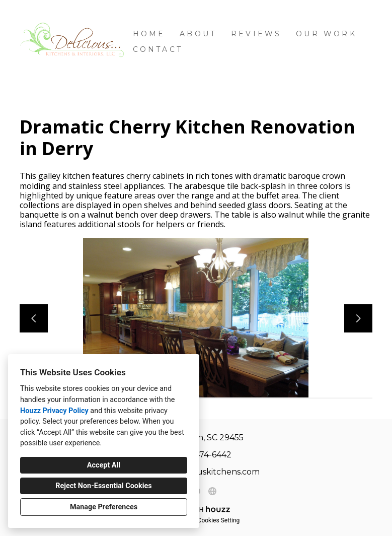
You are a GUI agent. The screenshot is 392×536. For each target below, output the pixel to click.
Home (149, 34)
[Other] (212, 491)
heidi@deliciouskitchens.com (202, 472)
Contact (158, 49)
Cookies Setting (219, 520)
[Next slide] (358, 318)
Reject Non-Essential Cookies (103, 486)
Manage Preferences (104, 507)
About (198, 34)
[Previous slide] (34, 318)
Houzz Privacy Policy (54, 411)
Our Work (326, 34)
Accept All (104, 465)
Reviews (256, 34)
